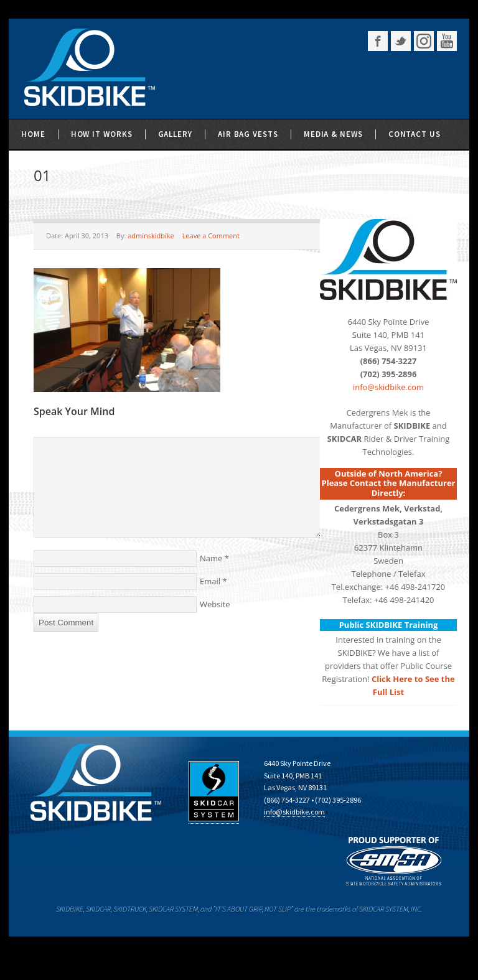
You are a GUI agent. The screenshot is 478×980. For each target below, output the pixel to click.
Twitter (401, 41)
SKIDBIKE (89, 69)
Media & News (333, 134)
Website (215, 604)
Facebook (378, 41)
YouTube (447, 41)
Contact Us (415, 134)
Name (211, 558)
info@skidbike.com (388, 387)
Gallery (175, 134)
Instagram (424, 41)
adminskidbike (151, 236)
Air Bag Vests (248, 134)
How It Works (102, 134)
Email (210, 581)
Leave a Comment (211, 236)
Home (33, 134)
